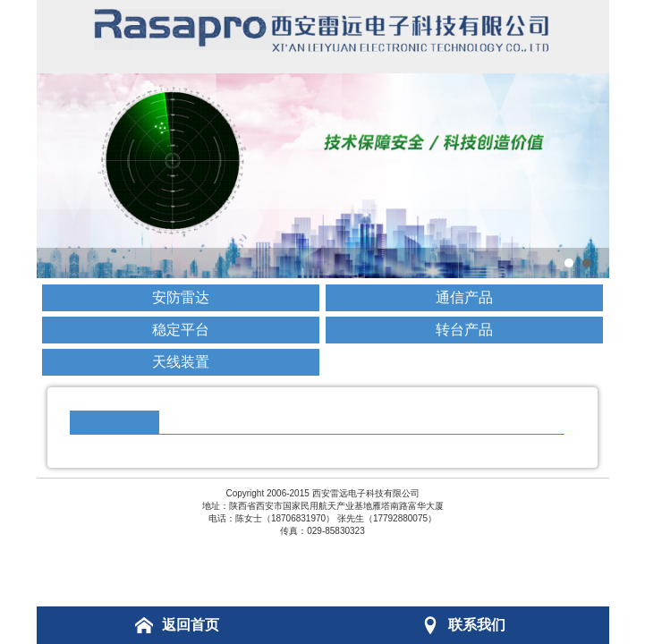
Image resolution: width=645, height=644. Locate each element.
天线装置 (181, 362)
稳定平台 (181, 330)
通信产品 (464, 297)
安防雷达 (181, 297)
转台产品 (464, 330)
